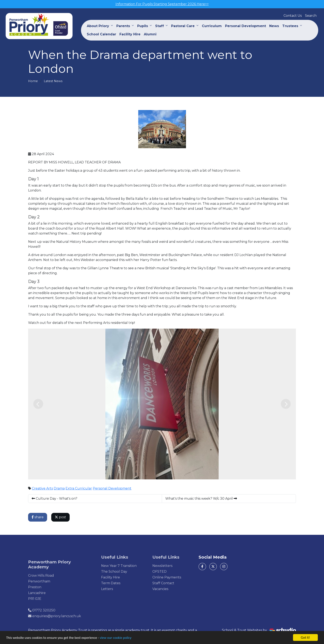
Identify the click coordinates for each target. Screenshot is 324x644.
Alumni (150, 34)
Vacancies (167, 589)
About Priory (98, 26)
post (61, 517)
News (274, 26)
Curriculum (212, 26)
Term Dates (117, 583)
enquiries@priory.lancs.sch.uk (57, 623)
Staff (160, 26)
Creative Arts (43, 488)
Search (311, 16)
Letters (114, 589)
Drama (59, 488)
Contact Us (293, 16)
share (38, 517)
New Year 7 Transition (126, 566)
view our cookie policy (116, 638)
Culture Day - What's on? (55, 499)
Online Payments (173, 577)
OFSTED (166, 572)
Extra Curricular (79, 488)
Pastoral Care (183, 26)
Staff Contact (170, 583)
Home (33, 81)
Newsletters (169, 566)
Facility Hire (130, 34)
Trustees (290, 26)
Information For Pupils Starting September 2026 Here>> (162, 4)
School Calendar (101, 34)
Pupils (143, 26)
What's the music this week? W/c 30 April (201, 499)
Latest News (53, 81)
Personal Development (245, 26)
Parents (123, 26)
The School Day (121, 572)
